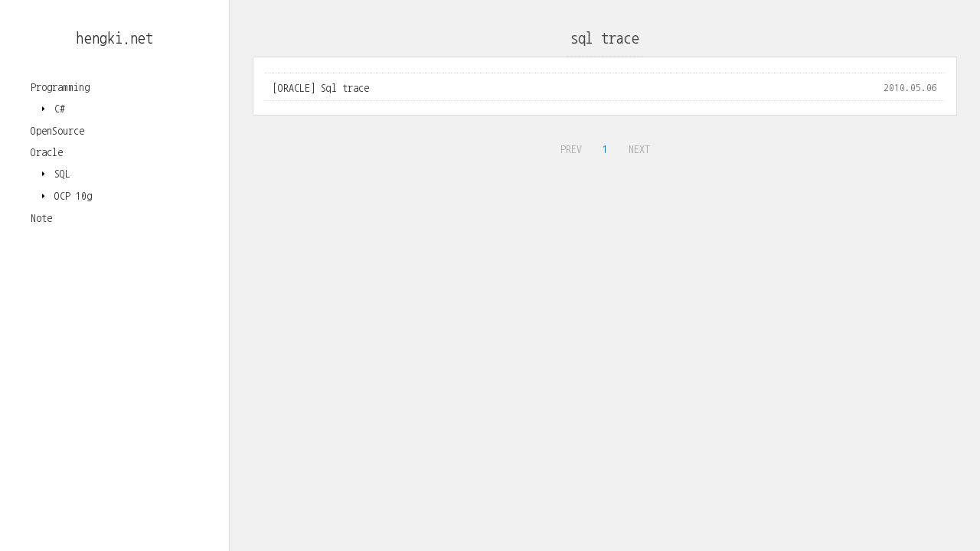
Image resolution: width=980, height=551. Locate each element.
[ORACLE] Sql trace (321, 88)
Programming (60, 87)
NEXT (637, 147)
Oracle (47, 152)
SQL (60, 174)
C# (57, 109)
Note (41, 218)
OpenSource (57, 131)
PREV (569, 147)
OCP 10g (70, 196)
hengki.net (115, 38)
